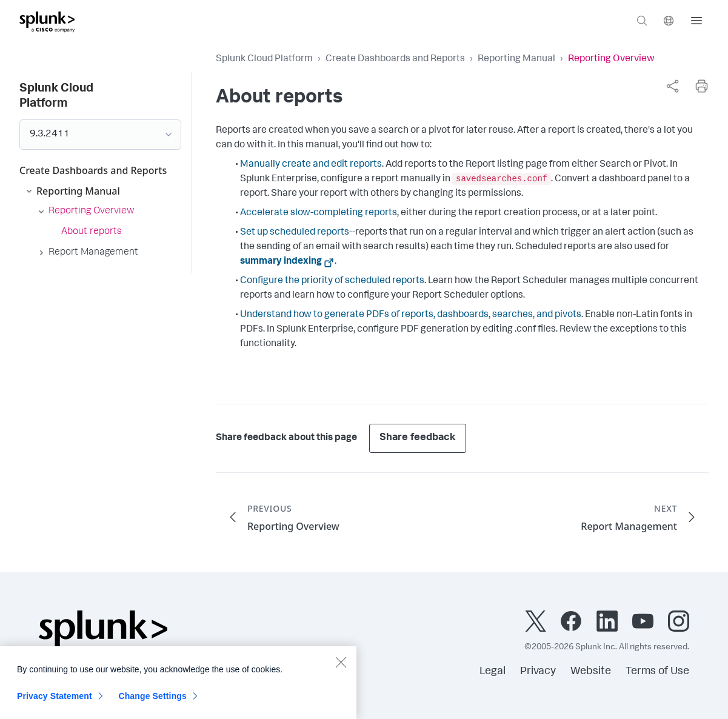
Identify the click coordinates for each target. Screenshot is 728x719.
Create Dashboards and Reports (395, 59)
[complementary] (672, 86)
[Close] (341, 669)
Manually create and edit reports (311, 165)
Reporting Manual (516, 59)
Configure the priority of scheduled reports (332, 281)
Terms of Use (657, 672)
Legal (493, 672)
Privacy (538, 672)
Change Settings (152, 703)
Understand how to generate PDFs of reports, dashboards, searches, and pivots (411, 315)
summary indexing (281, 262)
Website (591, 672)
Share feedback (418, 438)
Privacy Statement (55, 703)
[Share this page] (672, 86)
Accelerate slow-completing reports (319, 213)
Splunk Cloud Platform (264, 59)
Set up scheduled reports (295, 233)
